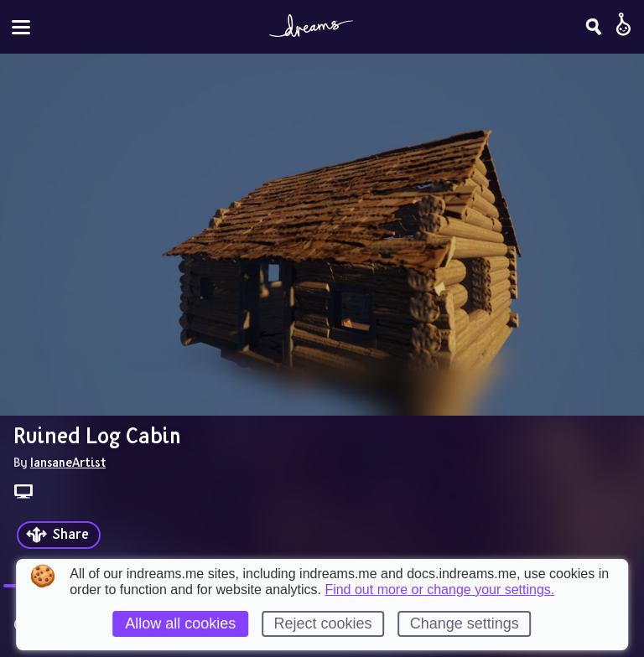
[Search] (594, 27)
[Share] (59, 535)
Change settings (465, 623)
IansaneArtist (68, 462)
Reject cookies (322, 623)
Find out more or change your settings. (439, 590)
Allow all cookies (180, 623)
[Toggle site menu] (21, 27)
